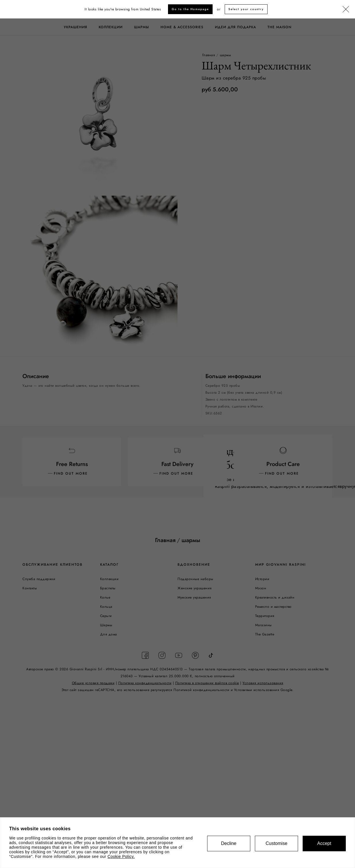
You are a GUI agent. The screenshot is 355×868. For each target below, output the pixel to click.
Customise (276, 843)
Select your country (246, 9)
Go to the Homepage (190, 9)
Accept (324, 843)
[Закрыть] (346, 10)
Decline (229, 843)
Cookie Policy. (121, 856)
